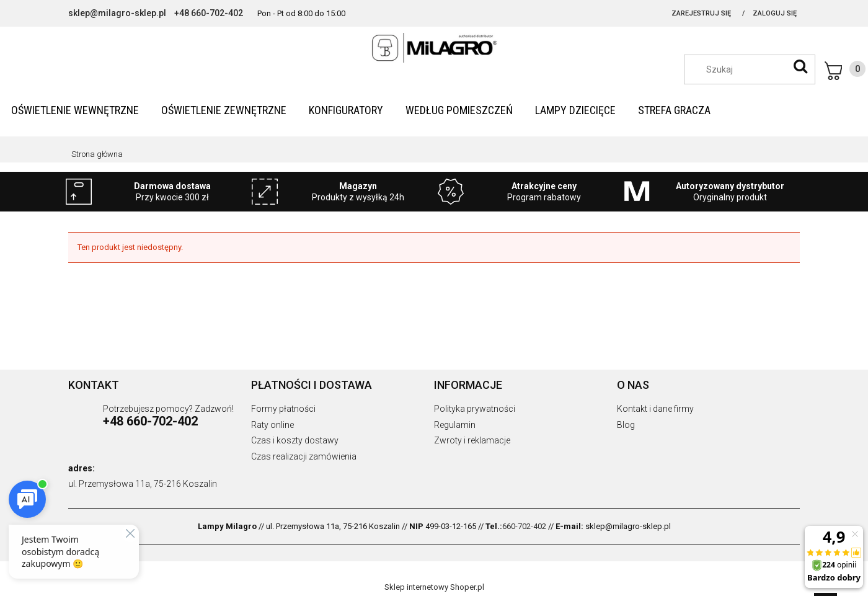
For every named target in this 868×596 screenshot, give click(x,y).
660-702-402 (524, 526)
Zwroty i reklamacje (472, 440)
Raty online (272, 425)
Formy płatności (283, 409)
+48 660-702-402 (209, 13)
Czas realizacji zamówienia (304, 456)
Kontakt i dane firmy (655, 409)
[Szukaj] (800, 66)
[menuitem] (75, 110)
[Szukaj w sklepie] (756, 69)
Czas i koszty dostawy (295, 440)
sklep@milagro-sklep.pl (117, 13)
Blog (626, 425)
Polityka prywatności (475, 409)
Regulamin (455, 425)
